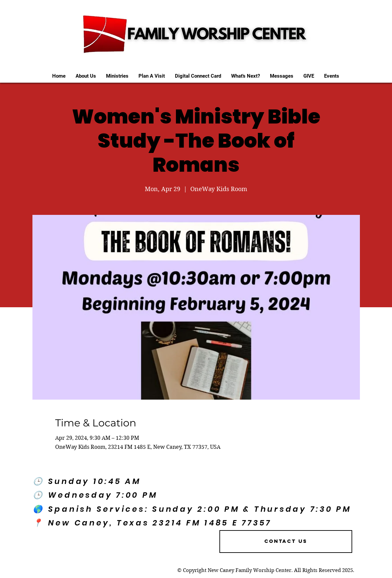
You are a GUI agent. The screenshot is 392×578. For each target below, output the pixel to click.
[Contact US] (286, 542)
